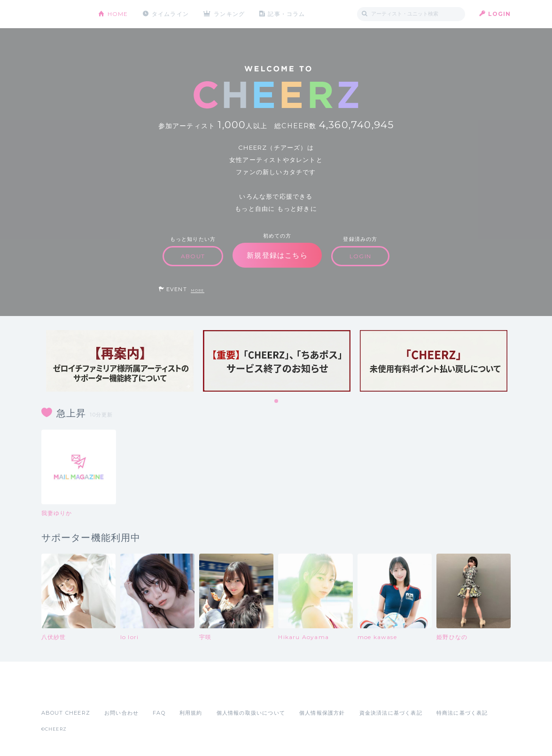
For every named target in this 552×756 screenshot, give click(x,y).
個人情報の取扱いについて (251, 713)
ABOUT (193, 256)
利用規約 (191, 713)
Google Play (113, 692)
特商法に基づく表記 (462, 713)
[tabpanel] (120, 361)
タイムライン (170, 14)
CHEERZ (63, 14)
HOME (118, 14)
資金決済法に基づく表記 (391, 713)
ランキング (229, 14)
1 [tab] (277, 401)
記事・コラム (286, 14)
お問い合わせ (121, 713)
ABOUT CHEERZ (66, 713)
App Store (63, 692)
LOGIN (500, 14)
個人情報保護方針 (322, 713)
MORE (198, 290)
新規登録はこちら (277, 255)
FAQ (159, 713)
